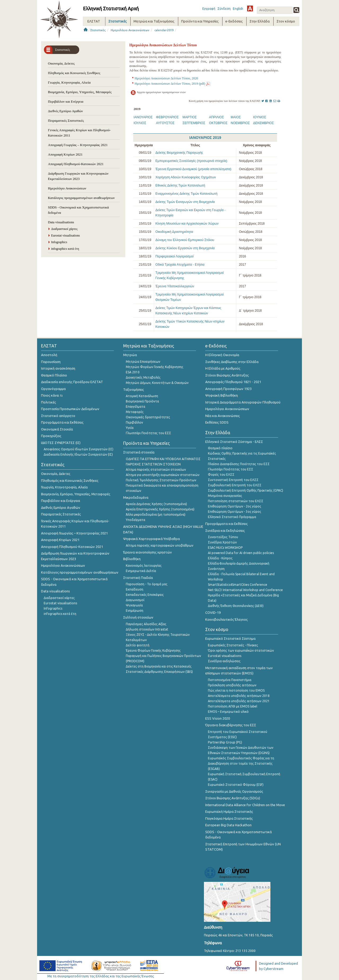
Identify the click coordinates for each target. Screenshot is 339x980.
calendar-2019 (164, 30)
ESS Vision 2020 (218, 718)
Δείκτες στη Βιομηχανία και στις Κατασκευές (159, 666)
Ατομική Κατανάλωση (142, 396)
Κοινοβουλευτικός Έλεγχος (226, 619)
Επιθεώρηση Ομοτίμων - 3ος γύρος (235, 512)
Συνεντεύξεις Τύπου (223, 537)
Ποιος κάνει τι (52, 395)
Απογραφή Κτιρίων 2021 (65, 154)
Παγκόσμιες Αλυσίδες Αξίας (146, 624)
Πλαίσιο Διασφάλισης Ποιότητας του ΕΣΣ (239, 464)
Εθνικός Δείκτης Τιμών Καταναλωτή (180, 185)
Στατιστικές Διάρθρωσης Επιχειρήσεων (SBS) (159, 672)
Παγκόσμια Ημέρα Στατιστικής (229, 818)
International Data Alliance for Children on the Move (245, 805)
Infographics (59, 242)
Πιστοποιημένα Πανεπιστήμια (230, 680)
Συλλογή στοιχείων (138, 617)
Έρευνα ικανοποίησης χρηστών (148, 552)
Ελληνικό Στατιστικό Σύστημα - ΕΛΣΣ (234, 442)
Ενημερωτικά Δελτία (141, 571)
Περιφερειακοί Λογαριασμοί (175, 256)
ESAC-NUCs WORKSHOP (225, 548)
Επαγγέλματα (135, 407)
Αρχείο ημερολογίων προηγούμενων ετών (161, 92)
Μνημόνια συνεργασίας (225, 496)
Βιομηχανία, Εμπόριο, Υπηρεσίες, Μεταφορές (80, 92)
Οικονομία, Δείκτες (61, 63)
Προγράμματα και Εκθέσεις (62, 422)
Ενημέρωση (135, 611)
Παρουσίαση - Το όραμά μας (147, 584)
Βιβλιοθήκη (132, 559)
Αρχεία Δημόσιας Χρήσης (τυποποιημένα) (156, 504)
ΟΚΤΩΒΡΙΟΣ (218, 123)
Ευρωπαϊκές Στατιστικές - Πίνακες (233, 645)
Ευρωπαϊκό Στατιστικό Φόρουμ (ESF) (236, 785)
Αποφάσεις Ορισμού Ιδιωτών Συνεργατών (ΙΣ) (79, 449)
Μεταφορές (135, 412)
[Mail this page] (275, 101)
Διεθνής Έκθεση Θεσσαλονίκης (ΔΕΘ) (236, 606)
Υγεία (130, 428)
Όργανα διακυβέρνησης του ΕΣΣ (231, 725)
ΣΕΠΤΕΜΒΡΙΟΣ (194, 123)
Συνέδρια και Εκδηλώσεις (225, 530)
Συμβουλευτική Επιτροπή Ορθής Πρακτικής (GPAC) (246, 490)
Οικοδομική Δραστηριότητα (174, 232)
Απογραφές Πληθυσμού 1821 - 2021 (233, 382)
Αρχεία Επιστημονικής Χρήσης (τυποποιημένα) (160, 509)
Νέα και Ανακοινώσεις (222, 416)
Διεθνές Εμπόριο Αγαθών (65, 111)
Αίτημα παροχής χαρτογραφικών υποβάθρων (160, 545)
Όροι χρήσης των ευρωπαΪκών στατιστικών (241, 650)
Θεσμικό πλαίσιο (220, 448)
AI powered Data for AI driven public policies (241, 553)
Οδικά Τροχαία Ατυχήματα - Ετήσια (180, 265)
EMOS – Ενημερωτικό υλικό (228, 712)
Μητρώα (130, 355)
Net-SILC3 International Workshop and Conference (245, 590)
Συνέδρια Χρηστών (222, 542)
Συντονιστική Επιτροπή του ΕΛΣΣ (233, 480)
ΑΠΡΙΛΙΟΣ (216, 117)
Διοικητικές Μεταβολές (143, 377)
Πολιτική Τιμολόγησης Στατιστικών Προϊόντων (161, 480)
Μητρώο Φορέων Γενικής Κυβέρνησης (155, 367)
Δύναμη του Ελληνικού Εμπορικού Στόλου (185, 240)
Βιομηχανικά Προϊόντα (142, 401)
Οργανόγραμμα (53, 389)
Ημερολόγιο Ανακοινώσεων (130, 30)
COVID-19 (213, 612)
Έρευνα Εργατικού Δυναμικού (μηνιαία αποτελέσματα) (193, 169)
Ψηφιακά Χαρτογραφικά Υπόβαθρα (151, 539)
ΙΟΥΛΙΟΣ (140, 123)
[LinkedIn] (271, 101)
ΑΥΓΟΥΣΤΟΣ (165, 123)
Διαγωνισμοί (135, 600)
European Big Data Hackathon (228, 825)
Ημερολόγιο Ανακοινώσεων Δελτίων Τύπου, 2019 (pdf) (170, 84)
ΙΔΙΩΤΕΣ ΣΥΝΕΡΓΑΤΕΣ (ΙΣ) (61, 443)
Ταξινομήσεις (133, 389)
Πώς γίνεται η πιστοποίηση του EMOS (236, 690)
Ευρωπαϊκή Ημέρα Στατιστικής (229, 811)
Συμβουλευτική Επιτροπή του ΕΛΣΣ (235, 485)
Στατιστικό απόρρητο (58, 416)
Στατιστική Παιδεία (138, 578)
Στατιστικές (98, 30)
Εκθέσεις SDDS (217, 422)
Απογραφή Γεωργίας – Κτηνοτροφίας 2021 (78, 145)
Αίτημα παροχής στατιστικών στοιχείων (156, 469)
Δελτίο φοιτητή (138, 645)
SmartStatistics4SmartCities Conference (238, 585)
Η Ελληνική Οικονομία (222, 355)
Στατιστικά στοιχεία (139, 452)
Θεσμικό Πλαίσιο (54, 375)
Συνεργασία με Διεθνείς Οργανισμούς (234, 791)
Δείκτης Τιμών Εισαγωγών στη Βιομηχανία (185, 202)
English (238, 9)
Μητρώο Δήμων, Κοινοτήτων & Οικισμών (157, 383)
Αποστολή (49, 355)
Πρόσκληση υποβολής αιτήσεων (232, 685)
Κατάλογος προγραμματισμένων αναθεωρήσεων (81, 198)
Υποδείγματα (135, 520)
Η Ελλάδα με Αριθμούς (223, 368)
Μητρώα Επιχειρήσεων (143, 362)
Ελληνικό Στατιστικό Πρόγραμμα (232, 517)
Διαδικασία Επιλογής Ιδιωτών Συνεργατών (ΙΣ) (78, 454)
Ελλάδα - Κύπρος (220, 558)
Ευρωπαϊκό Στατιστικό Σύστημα (230, 638)
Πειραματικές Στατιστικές (66, 121)
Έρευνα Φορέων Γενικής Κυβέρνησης (153, 650)
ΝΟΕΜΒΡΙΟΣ (240, 123)
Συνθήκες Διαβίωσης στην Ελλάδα (232, 362)
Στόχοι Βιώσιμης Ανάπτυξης (227, 375)
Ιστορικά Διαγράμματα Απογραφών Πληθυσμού (243, 402)
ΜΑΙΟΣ (236, 117)
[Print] (279, 101)
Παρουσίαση (51, 362)
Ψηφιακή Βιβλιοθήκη (222, 395)
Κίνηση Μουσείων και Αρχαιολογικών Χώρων (187, 224)
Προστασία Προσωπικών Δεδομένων (70, 409)
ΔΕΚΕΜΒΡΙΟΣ (264, 123)
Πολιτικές (48, 402)
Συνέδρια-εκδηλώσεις (224, 661)
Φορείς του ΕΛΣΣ (221, 475)
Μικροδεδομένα (136, 497)
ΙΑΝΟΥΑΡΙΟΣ (143, 117)
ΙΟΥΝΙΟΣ (260, 117)
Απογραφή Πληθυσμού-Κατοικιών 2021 (76, 164)
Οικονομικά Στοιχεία (57, 429)
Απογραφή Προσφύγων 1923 (228, 389)
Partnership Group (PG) (225, 742)
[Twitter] (263, 101)
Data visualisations (61, 222)
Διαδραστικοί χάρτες (64, 229)
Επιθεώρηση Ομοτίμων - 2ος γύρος (235, 506)
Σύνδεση (224, 9)
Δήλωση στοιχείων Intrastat (147, 629)
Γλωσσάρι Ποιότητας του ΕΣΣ (148, 433)
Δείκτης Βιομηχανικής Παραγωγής (179, 153)
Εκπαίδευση (135, 589)
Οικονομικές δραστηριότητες (148, 417)
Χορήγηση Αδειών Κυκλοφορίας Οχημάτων (186, 177)
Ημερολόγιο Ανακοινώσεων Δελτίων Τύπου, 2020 (166, 78)
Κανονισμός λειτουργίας (144, 566)
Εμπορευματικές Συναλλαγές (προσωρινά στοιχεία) (191, 161)
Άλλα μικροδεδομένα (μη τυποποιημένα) (156, 514)
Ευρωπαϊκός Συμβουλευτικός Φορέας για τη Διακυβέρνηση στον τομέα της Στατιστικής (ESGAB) (241, 763)
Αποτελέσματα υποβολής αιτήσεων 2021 (239, 701)
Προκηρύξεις (51, 436)
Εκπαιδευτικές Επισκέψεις (145, 595)
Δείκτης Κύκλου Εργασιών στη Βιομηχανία (185, 248)
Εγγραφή (209, 9)
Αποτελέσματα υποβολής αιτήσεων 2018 (239, 696)
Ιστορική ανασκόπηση (58, 368)
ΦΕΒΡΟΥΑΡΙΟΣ (167, 117)
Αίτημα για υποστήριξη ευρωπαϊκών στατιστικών (163, 475)
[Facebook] (267, 101)
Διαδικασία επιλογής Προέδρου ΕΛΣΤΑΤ (72, 382)
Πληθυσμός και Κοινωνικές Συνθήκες (74, 73)
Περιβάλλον (134, 422)
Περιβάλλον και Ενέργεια (66, 101)
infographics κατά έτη (65, 249)
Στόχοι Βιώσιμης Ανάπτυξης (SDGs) (233, 798)
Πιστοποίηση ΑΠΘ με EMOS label (233, 706)
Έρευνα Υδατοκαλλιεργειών (175, 286)
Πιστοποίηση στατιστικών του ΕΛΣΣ (236, 501)
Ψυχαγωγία (134, 605)
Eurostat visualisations (65, 235)
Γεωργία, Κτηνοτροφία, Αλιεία (69, 82)
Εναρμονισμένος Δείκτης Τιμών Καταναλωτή (186, 194)
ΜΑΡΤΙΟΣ (189, 117)
